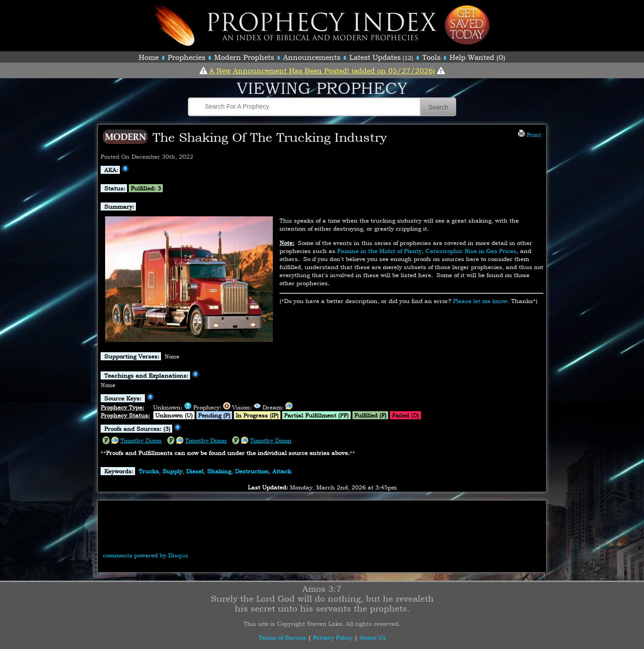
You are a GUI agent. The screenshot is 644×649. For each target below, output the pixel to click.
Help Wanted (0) (477, 57)
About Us (373, 637)
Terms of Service (282, 637)
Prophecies (186, 57)
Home (149, 57)
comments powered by (146, 555)
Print (530, 135)
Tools (431, 57)
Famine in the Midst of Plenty (379, 251)
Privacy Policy (333, 637)
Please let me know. (481, 301)
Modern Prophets (244, 57)
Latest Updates (375, 57)
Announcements (312, 57)
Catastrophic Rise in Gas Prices (471, 251)
